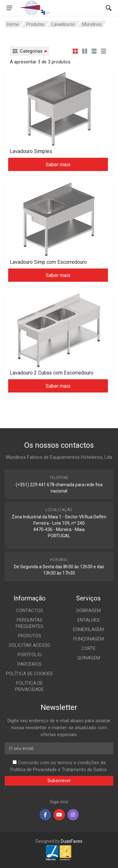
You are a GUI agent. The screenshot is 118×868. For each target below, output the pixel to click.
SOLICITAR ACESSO (30, 645)
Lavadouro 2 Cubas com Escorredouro (52, 373)
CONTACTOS (30, 611)
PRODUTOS (30, 636)
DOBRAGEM (89, 611)
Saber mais (58, 165)
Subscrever (59, 781)
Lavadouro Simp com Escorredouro (48, 262)
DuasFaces (72, 841)
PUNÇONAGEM (89, 639)
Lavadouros (63, 24)
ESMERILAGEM (88, 629)
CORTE (89, 648)
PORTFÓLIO (30, 655)
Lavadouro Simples (31, 151)
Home (13, 24)
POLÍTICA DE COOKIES (29, 674)
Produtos (35, 24)
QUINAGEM (89, 658)
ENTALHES (89, 620)
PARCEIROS (29, 664)
